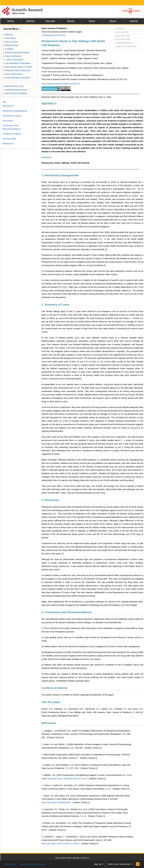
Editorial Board (11, 45)
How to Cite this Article (125, 46)
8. (42, 809)
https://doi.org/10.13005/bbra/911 (56, 802)
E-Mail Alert (10, 864)
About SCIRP (66, 858)
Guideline (8, 49)
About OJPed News (13, 74)
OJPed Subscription (13, 60)
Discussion (8, 121)
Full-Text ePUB (122, 39)
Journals (50, 21)
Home (11, 21)
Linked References (124, 43)
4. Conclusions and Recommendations (67, 612)
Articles (30, 21)
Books (71, 21)
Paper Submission (12, 56)
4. (42, 765)
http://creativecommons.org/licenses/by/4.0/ (61, 84)
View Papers (10, 38)
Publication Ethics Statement (17, 70)
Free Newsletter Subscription (17, 63)
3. (42, 755)
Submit (134, 21)
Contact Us (85, 858)
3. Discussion (50, 500)
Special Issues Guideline (15, 93)
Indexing (8, 35)
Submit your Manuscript (119, 864)
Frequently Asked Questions (17, 78)
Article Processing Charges (16, 52)
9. (42, 823)
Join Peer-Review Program (33, 864)
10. (43, 837)
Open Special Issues (13, 86)
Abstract (119, 29)
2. (42, 744)
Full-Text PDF (122, 32)
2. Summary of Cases (55, 305)
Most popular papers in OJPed (18, 67)
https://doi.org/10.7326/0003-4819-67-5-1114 (67, 779)
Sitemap (76, 858)
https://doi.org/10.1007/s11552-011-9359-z (61, 844)
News (92, 21)
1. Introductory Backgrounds (60, 175)
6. (42, 785)
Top (4, 102)
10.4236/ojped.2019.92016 (54, 35)
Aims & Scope (10, 42)
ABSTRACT (49, 104)
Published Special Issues (15, 90)
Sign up (98, 864)
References (49, 723)
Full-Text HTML (122, 36)
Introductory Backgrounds (15, 111)
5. (42, 775)
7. (42, 796)
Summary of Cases (12, 116)
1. (42, 731)
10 (54, 514)
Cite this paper (51, 702)
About (113, 21)
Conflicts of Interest (54, 688)
